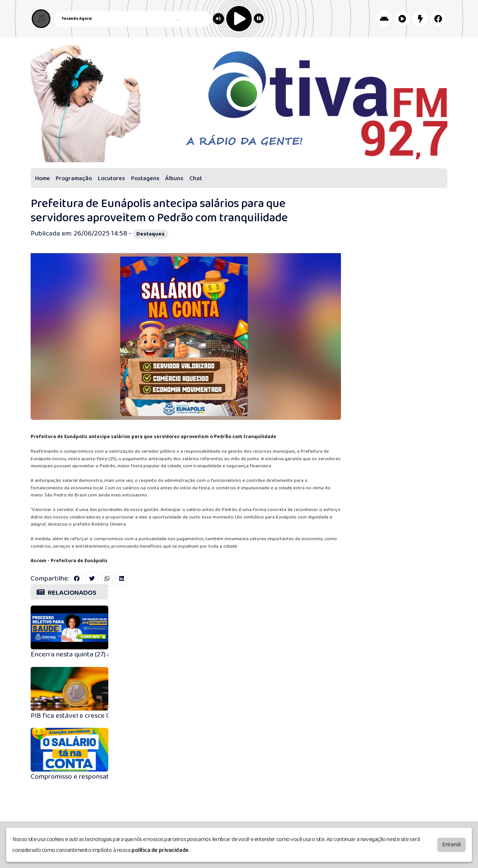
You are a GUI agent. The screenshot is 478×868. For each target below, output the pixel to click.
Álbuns (174, 178)
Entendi (451, 844)
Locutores (111, 178)
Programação (74, 178)
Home (43, 178)
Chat (196, 178)
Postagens (145, 178)
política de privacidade (160, 849)
